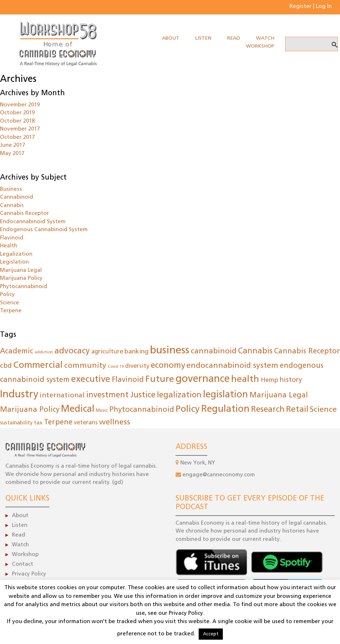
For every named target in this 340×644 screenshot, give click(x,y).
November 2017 (20, 129)
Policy (7, 295)
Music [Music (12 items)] (102, 411)
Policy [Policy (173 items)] (188, 409)
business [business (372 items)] (170, 351)
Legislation (14, 262)
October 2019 (17, 113)
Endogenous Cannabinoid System (44, 230)
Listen (203, 38)
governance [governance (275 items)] (203, 379)
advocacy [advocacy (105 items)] (72, 351)
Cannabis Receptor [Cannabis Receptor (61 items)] (307, 352)
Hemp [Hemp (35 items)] (270, 380)
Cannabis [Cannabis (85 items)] (255, 351)
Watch (265, 38)
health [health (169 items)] (245, 380)
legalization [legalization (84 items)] (179, 395)
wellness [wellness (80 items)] (115, 422)
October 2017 (17, 138)
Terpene (11, 311)
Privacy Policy (29, 574)
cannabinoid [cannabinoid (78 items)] (214, 351)
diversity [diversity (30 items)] (137, 366)
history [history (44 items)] (291, 380)
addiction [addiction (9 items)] (44, 352)
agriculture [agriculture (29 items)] (107, 352)
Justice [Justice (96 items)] (143, 395)
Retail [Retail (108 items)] (297, 410)
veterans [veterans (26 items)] (86, 423)
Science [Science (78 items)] (323, 410)
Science (10, 303)
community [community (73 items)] (85, 366)
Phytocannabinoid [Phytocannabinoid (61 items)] (142, 410)
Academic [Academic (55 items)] (17, 352)
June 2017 (12, 145)
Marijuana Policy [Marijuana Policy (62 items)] (30, 410)
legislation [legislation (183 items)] (226, 395)
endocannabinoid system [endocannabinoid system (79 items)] (232, 366)
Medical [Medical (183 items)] (78, 409)
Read (234, 38)
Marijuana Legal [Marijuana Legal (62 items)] (279, 396)
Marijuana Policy (21, 279)
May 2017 (12, 154)
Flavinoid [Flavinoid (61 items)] (128, 380)
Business (11, 189)
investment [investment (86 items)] (107, 395)
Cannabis (12, 206)
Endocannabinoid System (33, 222)
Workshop (260, 46)
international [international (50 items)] (62, 396)
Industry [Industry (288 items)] (19, 395)
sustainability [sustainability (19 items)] (16, 423)
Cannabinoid (17, 197)
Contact (23, 564)
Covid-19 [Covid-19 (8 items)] (116, 367)
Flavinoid (12, 238)
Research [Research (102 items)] (268, 410)
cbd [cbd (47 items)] (6, 366)
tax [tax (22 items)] (38, 423)
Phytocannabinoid (24, 287)
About (171, 38)
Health (9, 246)
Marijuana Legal (21, 271)
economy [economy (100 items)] (168, 366)
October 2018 (17, 121)
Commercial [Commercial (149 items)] (38, 365)
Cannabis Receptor (25, 214)
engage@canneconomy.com (219, 475)
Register (301, 7)
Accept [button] (211, 634)
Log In (324, 7)
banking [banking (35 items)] (136, 352)
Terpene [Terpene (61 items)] (58, 423)
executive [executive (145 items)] (91, 380)
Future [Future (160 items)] (160, 380)
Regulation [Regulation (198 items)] (225, 409)
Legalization (16, 254)
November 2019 (20, 105)
